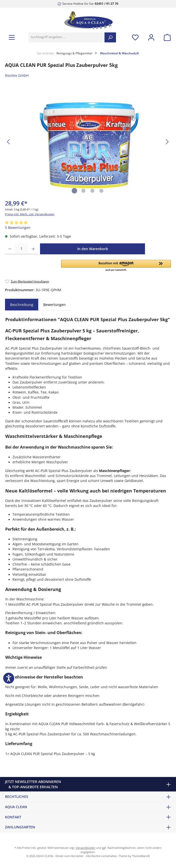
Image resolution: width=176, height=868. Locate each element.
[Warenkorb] (166, 37)
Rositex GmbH (17, 76)
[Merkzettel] (135, 37)
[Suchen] (110, 37)
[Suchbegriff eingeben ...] (67, 37)
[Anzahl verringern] (10, 249)
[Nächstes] (167, 142)
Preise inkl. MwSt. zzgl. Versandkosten (30, 214)
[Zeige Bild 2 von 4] (83, 191)
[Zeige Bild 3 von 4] (92, 191)
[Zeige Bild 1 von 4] (74, 191)
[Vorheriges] (9, 142)
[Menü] (12, 37)
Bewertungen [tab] (54, 305)
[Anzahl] (22, 249)
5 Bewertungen (18, 228)
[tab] (22, 305)
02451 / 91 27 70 (106, 3)
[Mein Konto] (151, 37)
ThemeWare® (141, 856)
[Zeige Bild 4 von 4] (101, 191)
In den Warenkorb (93, 249)
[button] (116, 266)
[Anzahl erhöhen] (33, 249)
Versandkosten (85, 848)
